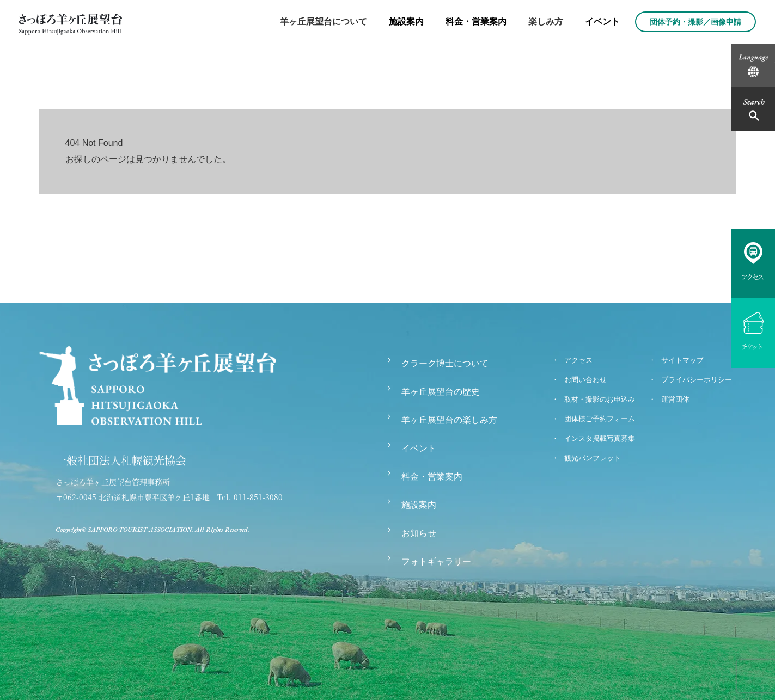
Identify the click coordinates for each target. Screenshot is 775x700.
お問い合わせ (585, 380)
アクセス (578, 360)
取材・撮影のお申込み (600, 399)
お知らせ (419, 533)
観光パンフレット (593, 458)
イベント (602, 22)
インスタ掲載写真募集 (600, 438)
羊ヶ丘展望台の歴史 (441, 392)
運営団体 (675, 399)
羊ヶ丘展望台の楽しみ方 (449, 420)
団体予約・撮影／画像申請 (695, 22)
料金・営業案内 (476, 22)
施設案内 (406, 22)
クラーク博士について (445, 363)
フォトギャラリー (436, 561)
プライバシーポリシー (697, 380)
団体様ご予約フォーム (600, 419)
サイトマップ (682, 360)
